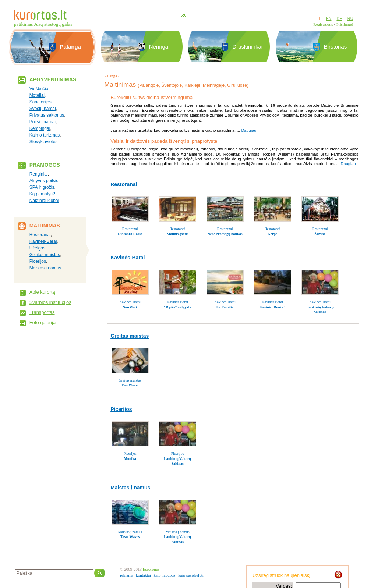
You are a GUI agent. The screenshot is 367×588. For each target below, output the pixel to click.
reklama (126, 575)
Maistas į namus (45, 268)
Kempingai (40, 128)
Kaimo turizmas (45, 135)
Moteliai (37, 95)
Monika (130, 459)
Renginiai (39, 174)
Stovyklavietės (44, 142)
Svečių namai (43, 109)
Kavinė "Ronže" (273, 307)
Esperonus (151, 569)
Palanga (111, 76)
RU (350, 18)
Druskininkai (247, 47)
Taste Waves (130, 537)
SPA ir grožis (42, 187)
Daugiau (249, 130)
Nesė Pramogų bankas (225, 234)
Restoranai (40, 235)
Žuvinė (320, 234)
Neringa (159, 47)
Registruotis (323, 24)
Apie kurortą (42, 292)
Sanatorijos (40, 102)
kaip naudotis (165, 575)
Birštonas (336, 47)
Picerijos (38, 261)
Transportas (42, 312)
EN (329, 18)
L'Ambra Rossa (130, 234)
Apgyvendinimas (53, 79)
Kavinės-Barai (43, 241)
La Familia (225, 307)
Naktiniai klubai (44, 201)
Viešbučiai (39, 89)
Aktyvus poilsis (44, 181)
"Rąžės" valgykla (178, 307)
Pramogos (45, 165)
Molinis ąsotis (178, 234)
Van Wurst (130, 385)
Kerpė (273, 234)
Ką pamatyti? (42, 194)
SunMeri (130, 307)
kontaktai (143, 575)
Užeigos (37, 248)
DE (339, 18)
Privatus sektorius (47, 115)
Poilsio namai (43, 122)
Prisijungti (345, 24)
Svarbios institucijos (50, 302)
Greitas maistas (45, 255)
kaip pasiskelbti (191, 575)
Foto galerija (43, 323)
